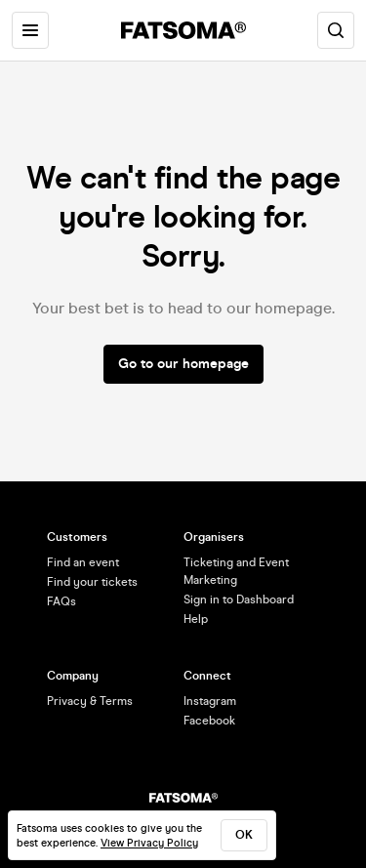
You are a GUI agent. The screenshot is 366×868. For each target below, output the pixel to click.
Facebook (209, 721)
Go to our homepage (183, 364)
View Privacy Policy (149, 843)
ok (244, 835)
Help (196, 619)
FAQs (61, 601)
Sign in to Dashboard (239, 599)
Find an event (83, 562)
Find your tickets (92, 582)
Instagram (210, 701)
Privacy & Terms (90, 701)
